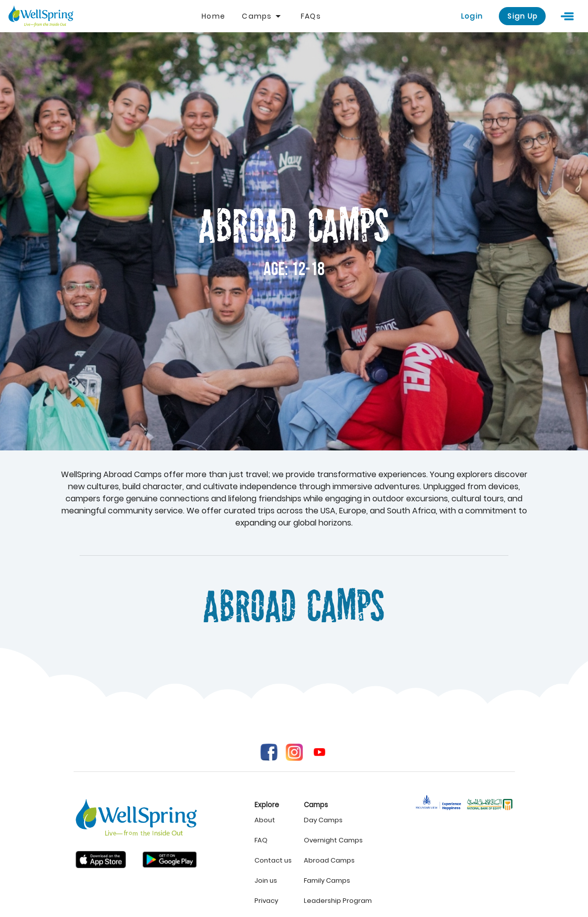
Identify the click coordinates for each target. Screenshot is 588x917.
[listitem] (273, 820)
